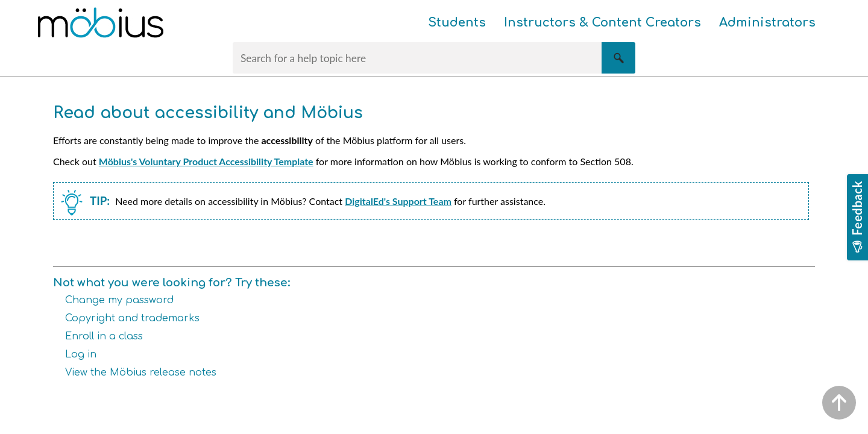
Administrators (767, 23)
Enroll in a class (104, 336)
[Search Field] (434, 58)
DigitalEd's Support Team (398, 201)
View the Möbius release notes (141, 373)
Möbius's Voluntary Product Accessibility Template (206, 161)
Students (457, 23)
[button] (618, 58)
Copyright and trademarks (132, 318)
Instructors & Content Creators (602, 23)
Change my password (119, 300)
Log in (81, 354)
